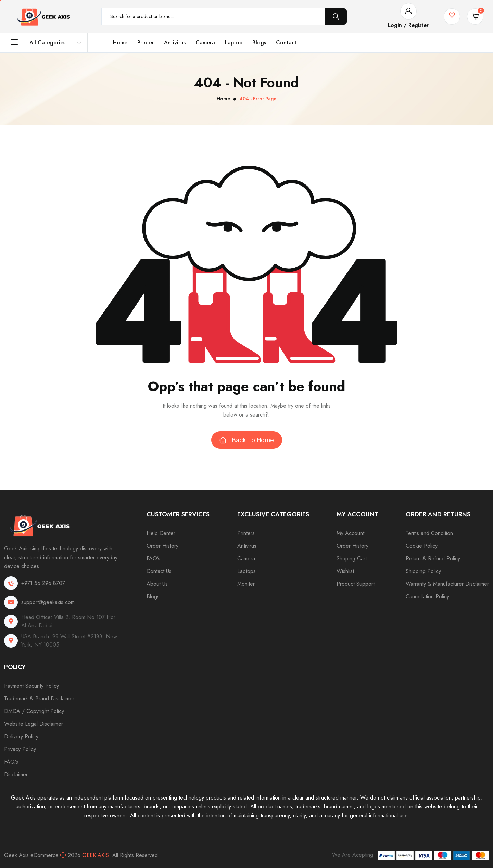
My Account (350, 533)
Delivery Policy (21, 736)
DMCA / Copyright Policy (34, 711)
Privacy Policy (20, 749)
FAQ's (11, 762)
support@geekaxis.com (48, 602)
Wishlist (345, 571)
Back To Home (247, 440)
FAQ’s (153, 558)
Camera (205, 43)
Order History (162, 546)
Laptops (246, 571)
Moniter (246, 584)
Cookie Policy (422, 546)
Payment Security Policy (31, 686)
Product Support (356, 584)
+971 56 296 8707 (43, 583)
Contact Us (159, 571)
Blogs (259, 43)
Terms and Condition (429, 533)
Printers (246, 533)
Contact (286, 43)
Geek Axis (96, 855)
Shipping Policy (423, 571)
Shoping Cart (352, 558)
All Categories (46, 43)
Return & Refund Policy (433, 558)
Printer (146, 43)
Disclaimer (16, 774)
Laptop (234, 43)
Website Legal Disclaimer (34, 724)
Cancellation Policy (427, 596)
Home (120, 43)
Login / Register (408, 25)
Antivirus (175, 43)
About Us (157, 584)
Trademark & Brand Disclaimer (39, 698)
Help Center (161, 533)
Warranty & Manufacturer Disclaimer (447, 584)
